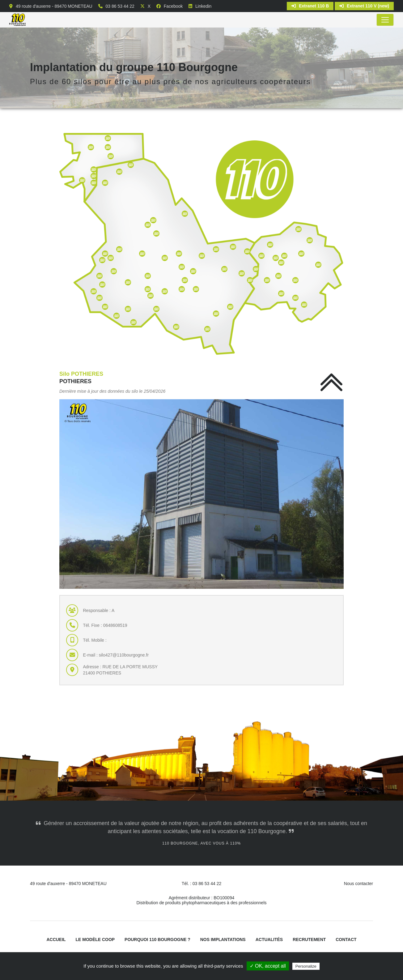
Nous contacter (358, 884)
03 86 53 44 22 (120, 6)
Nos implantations (223, 940)
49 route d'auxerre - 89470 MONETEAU (54, 6)
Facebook (173, 6)
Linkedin (203, 6)
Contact (346, 940)
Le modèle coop (95, 940)
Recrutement (310, 940)
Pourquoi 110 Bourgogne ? (157, 940)
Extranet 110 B (310, 6)
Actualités (269, 940)
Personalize (306, 966)
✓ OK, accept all (268, 966)
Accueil (56, 940)
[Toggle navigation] (385, 20)
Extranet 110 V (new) (364, 6)
